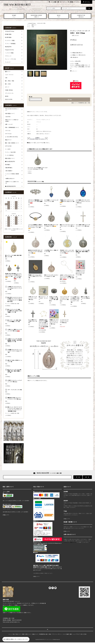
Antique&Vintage (32, 23)
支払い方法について (17, 634)
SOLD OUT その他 (41, 23)
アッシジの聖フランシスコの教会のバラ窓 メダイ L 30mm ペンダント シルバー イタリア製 (75, 299)
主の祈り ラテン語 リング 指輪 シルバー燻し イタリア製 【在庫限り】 (54, 299)
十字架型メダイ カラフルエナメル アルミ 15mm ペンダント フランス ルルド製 (80, 273)
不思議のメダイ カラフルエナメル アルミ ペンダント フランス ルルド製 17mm (54, 322)
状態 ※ (29, 134)
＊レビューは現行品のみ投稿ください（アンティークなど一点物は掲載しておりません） (80, 66)
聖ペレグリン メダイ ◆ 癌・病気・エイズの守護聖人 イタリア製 (15, 321)
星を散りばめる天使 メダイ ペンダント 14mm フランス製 (51, 225)
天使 (33, 27)
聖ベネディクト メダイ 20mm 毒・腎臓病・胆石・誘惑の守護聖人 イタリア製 (83, 252)
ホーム (29, 25)
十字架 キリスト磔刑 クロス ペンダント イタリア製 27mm (15, 330)
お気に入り (74, 71)
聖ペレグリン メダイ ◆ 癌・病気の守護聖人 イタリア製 (13, 256)
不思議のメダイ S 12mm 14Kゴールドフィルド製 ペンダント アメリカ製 (35, 276)
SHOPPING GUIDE (36, 16)
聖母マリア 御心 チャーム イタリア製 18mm (85, 298)
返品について (74, 103)
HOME (14, 16)
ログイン (78, 2)
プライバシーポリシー (57, 634)
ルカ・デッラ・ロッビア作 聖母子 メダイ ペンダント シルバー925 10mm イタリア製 (37, 168)
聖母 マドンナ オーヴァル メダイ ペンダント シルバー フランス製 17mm (67, 226)
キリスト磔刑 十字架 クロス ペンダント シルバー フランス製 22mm (83, 225)
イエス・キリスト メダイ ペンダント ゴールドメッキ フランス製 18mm (65, 299)
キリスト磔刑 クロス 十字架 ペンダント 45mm (33, 321)
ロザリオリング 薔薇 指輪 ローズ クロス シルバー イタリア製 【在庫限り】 (35, 201)
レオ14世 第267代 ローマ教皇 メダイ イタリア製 (51, 251)
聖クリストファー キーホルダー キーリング (43, 298)
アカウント (64, 2)
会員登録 (71, 2)
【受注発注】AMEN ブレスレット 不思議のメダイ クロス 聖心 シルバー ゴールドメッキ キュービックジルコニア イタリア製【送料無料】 (43, 324)
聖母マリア (34, 25)
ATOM (85, 634)
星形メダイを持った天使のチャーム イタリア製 (15, 361)
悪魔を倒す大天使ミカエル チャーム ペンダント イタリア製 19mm (14, 398)
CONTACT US (81, 16)
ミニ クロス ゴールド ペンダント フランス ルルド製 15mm (64, 321)
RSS (82, 634)
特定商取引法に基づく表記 (84, 103)
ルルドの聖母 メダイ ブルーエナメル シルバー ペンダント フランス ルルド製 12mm (83, 201)
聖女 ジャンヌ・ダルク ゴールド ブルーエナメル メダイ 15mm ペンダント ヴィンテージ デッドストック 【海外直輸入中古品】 (15, 409)
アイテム (86, 2)
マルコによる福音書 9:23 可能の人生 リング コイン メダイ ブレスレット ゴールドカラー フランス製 (35, 226)
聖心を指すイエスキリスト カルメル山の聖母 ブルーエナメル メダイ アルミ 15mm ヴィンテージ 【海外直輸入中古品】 (15, 299)
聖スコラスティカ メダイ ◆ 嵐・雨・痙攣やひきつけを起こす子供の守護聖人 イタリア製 (15, 311)
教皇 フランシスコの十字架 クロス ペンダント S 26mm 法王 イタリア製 (18, 276)
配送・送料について (27, 634)
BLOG (59, 16)
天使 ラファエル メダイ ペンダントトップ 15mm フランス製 (51, 276)
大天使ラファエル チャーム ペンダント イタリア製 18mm (15, 381)
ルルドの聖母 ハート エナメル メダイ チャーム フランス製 (51, 201)
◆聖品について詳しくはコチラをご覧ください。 (39, 143)
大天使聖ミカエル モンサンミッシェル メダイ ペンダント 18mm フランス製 (15, 351)
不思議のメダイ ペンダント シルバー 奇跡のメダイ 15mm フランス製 (67, 201)
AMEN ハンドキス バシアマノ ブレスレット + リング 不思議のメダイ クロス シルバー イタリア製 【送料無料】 (67, 277)
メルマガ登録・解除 (55, 2)
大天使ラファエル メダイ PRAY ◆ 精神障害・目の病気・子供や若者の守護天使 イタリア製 (15, 340)
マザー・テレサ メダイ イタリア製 (15, 390)
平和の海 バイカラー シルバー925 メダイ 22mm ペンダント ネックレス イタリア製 (67, 252)
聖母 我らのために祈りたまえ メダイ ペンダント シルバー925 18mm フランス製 (35, 252)
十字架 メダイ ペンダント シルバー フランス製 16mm (33, 298)
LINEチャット (73, 542)
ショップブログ (76, 634)
